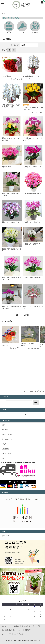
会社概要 (5, 626)
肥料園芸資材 (6, 454)
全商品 (4, 14)
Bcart (39, 640)
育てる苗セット (7, 439)
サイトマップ (6, 634)
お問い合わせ (19, 634)
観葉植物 (5, 430)
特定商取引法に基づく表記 (31, 626)
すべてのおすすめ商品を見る (34, 391)
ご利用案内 (15, 626)
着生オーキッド (7, 434)
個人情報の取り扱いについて (12, 630)
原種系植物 (5, 449)
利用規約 (28, 630)
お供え (4, 444)
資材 (3, 458)
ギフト (10, 14)
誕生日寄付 (5, 536)
